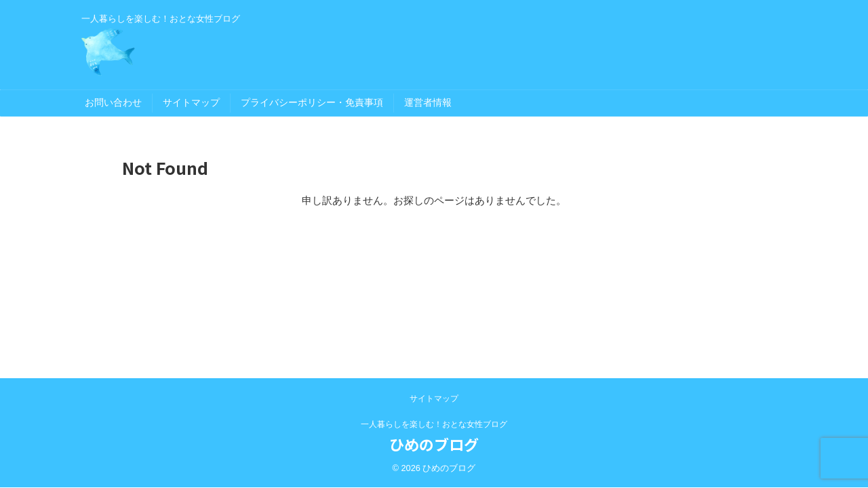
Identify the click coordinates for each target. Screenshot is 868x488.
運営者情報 (428, 102)
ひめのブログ (434, 444)
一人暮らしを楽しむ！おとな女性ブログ (434, 424)
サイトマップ (191, 102)
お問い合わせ (113, 102)
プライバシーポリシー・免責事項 (312, 102)
